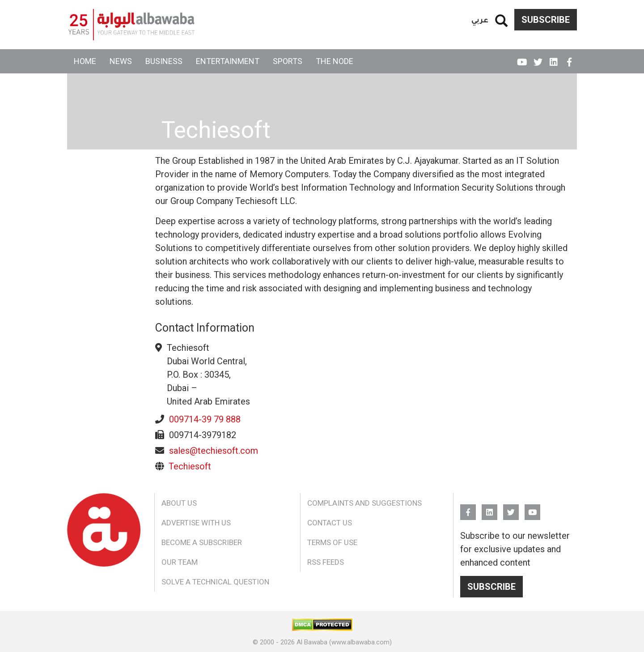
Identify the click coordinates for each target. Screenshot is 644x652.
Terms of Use (332, 542)
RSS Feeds (326, 562)
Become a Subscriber (202, 542)
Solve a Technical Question (215, 582)
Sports (288, 61)
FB (569, 58)
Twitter (538, 58)
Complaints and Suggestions (364, 503)
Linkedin (553, 58)
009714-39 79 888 (205, 419)
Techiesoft (190, 466)
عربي (480, 19)
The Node (335, 61)
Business (164, 61)
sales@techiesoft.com (214, 451)
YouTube (522, 58)
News (121, 61)
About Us (179, 503)
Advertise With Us (196, 523)
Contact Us (330, 523)
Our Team (180, 562)
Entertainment (228, 61)
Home (85, 61)
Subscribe (546, 20)
